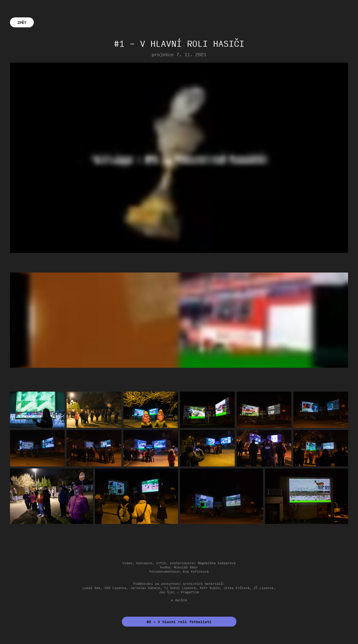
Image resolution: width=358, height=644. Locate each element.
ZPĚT (22, 22)
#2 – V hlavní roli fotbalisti (179, 622)
